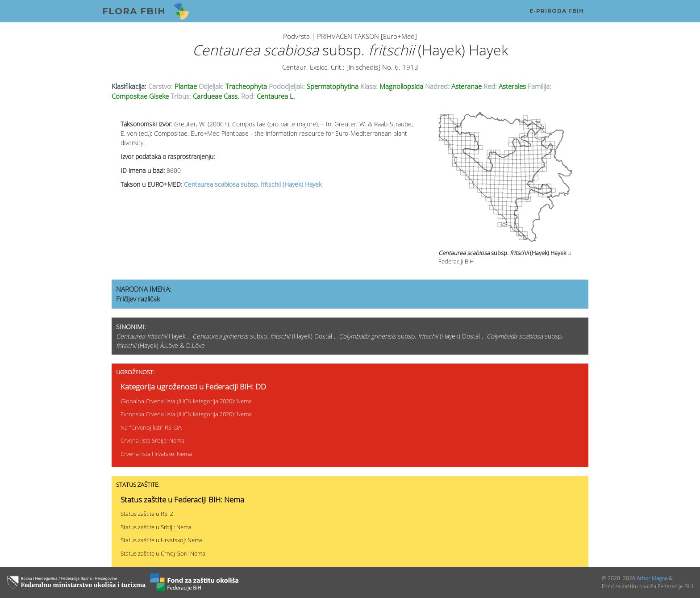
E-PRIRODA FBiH (557, 11)
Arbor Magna (652, 578)
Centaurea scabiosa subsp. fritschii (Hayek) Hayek (253, 184)
